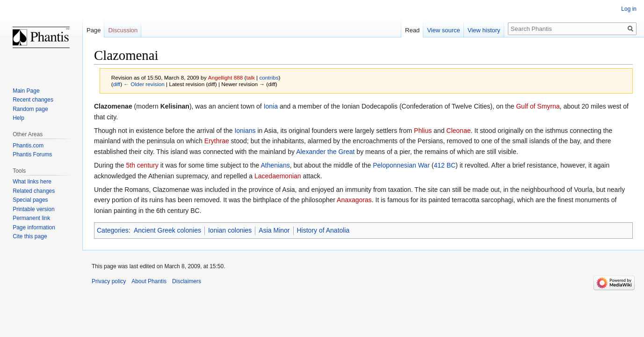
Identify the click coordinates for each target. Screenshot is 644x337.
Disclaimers (187, 281)
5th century (142, 165)
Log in (629, 9)
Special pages (30, 200)
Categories (113, 230)
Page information (34, 227)
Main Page (26, 91)
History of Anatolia (323, 230)
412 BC (445, 165)
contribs (269, 77)
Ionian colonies (230, 230)
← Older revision (144, 84)
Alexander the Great (325, 152)
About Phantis (149, 281)
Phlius (423, 131)
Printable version (33, 209)
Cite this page (30, 236)
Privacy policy (109, 281)
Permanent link (31, 218)
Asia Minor (274, 230)
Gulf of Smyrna (538, 106)
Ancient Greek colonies (167, 230)
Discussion (123, 30)
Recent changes (33, 100)
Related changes (34, 191)
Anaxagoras (354, 200)
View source (444, 30)
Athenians (275, 165)
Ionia (271, 106)
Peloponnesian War (401, 165)
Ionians (245, 131)
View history (484, 30)
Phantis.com (28, 146)
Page (94, 30)
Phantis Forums (32, 154)
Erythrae (217, 141)
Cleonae (458, 131)
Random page (30, 109)
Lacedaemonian (278, 176)
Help (18, 118)
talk (250, 77)
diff (117, 84)
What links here (32, 182)
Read (412, 30)
